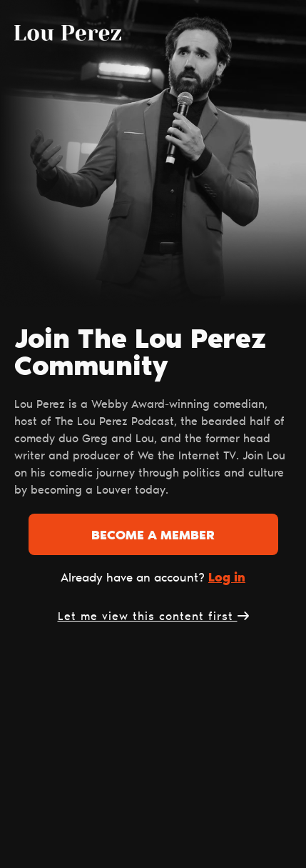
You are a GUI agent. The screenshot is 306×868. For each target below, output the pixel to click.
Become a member (153, 537)
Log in (227, 578)
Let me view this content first (153, 617)
